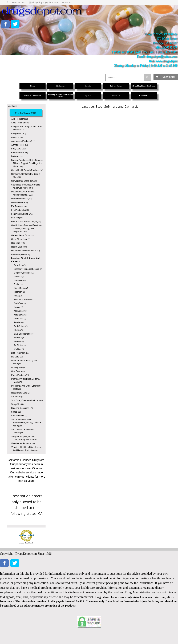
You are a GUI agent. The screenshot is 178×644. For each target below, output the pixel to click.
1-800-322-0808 (18, 2)
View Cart (169, 77)
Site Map (66, 2)
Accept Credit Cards (27, 543)
